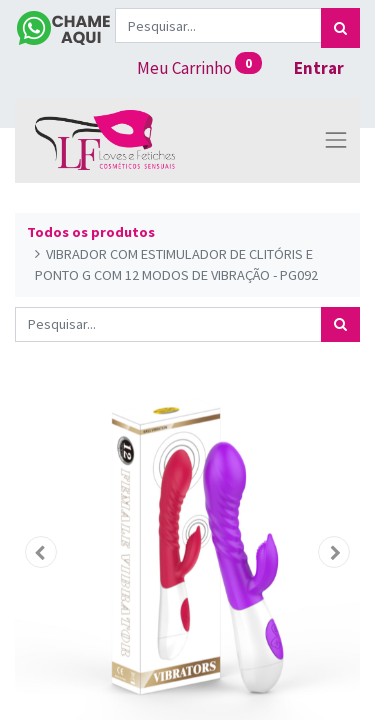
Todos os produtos (91, 232)
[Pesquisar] (340, 28)
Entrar (319, 68)
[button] (41, 552)
